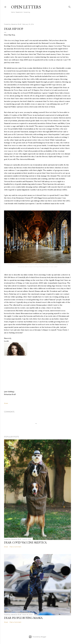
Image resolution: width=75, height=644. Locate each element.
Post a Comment (15, 547)
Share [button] (6, 403)
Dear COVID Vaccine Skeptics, (25, 542)
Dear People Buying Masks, (23, 618)
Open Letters (26, 7)
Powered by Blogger (37, 637)
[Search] (70, 6)
